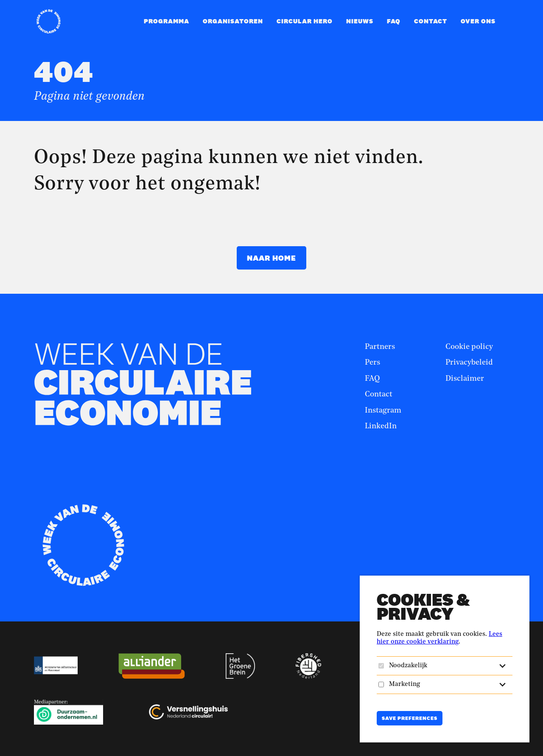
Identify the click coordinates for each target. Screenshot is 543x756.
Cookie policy (469, 347)
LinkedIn (381, 426)
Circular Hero (305, 21)
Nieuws (360, 21)
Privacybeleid (469, 363)
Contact (431, 21)
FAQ (394, 21)
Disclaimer (465, 379)
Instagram (383, 410)
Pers (372, 363)
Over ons (478, 21)
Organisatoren (233, 21)
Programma (167, 21)
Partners (380, 347)
